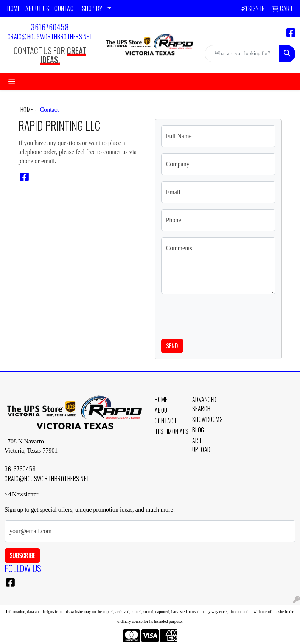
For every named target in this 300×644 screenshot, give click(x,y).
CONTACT (66, 8)
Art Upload (201, 445)
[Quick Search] (242, 54)
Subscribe (22, 555)
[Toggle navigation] (12, 82)
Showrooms (206, 419)
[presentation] (219, 315)
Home (27, 110)
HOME (14, 8)
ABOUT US (37, 8)
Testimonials (169, 431)
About (163, 410)
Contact (166, 421)
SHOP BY (92, 8)
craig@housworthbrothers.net (50, 37)
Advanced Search (204, 404)
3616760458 (50, 27)
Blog (198, 430)
